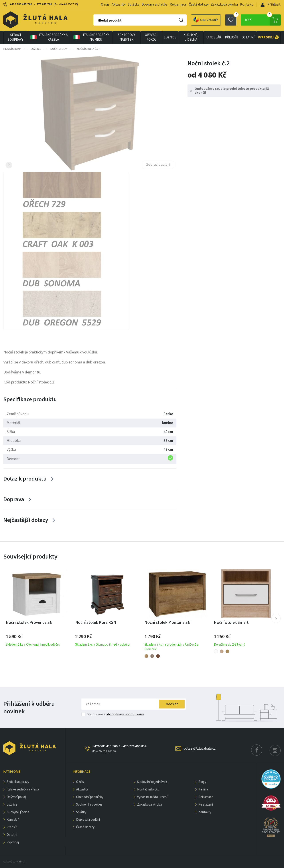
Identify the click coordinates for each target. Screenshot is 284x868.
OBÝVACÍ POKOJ (151, 37)
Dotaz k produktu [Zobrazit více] (25, 479)
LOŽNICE (170, 37)
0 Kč (263, 20)
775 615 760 (44, 4)
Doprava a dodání (88, 820)
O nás (105, 4)
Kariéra (203, 789)
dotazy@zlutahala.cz (200, 748)
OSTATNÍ (248, 37)
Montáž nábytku (148, 789)
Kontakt (247, 4)
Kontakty (205, 812)
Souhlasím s (115, 714)
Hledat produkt (110, 20)
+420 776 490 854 (134, 746)
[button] (276, 618)
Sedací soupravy (16, 37)
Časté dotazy (199, 4)
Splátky (134, 4)
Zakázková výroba (224, 4)
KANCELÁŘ (213, 37)
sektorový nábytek (126, 37)
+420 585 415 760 (21, 4)
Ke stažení (206, 805)
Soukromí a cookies (89, 805)
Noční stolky (59, 49)
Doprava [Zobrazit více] (14, 499)
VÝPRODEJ (268, 37)
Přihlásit (271, 4)
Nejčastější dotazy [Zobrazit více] (26, 520)
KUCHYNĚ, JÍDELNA (191, 37)
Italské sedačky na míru (91, 37)
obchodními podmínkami (125, 714)
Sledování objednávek (152, 782)
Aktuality (119, 4)
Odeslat (172, 704)
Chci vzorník (206, 20)
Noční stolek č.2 (88, 49)
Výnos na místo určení (152, 797)
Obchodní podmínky (90, 797)
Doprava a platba (155, 4)
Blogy (202, 782)
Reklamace (178, 4)
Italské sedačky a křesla (49, 37)
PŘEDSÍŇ (231, 37)
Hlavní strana (12, 49)
